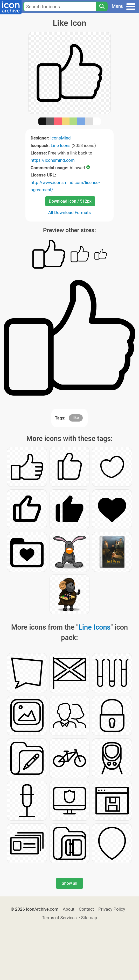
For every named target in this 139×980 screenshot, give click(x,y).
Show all (69, 883)
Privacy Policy (112, 909)
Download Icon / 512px (70, 201)
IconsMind (60, 138)
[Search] (102, 6)
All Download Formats (70, 212)
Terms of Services (59, 918)
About (69, 909)
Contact (86, 909)
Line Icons (61, 145)
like (76, 418)
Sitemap (89, 918)
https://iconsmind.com (53, 160)
